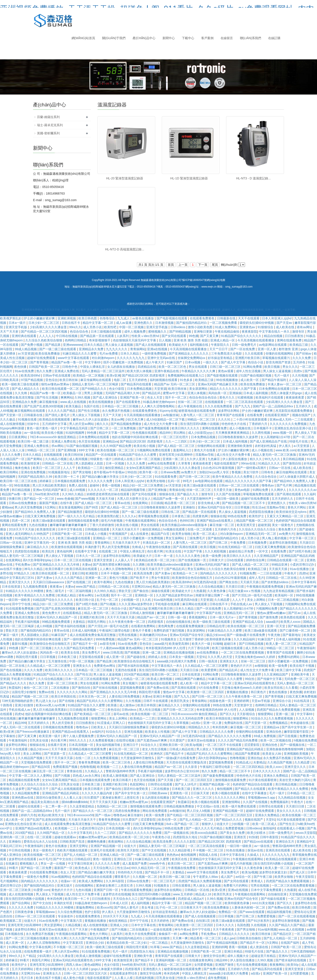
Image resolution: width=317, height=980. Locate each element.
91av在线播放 (300, 569)
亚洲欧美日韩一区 (172, 745)
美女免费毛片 (92, 652)
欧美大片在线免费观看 (141, 934)
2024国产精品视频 (137, 674)
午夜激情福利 (306, 648)
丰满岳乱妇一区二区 (157, 543)
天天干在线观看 (249, 318)
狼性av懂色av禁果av (56, 384)
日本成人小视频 (96, 534)
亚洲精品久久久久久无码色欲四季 (181, 718)
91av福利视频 (164, 600)
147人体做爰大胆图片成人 (298, 477)
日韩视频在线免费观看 (58, 727)
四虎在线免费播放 (128, 811)
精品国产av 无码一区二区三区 (175, 384)
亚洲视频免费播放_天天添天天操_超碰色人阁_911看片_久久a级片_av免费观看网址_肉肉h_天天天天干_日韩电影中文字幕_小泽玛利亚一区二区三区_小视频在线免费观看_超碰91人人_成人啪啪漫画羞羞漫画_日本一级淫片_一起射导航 (159, 310)
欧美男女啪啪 (157, 481)
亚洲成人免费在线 (67, 371)
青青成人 (258, 881)
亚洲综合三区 (123, 859)
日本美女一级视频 (182, 657)
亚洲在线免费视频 (34, 472)
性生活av (258, 507)
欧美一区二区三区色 (173, 367)
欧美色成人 (83, 868)
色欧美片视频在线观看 (73, 850)
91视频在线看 (28, 419)
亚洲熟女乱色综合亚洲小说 (293, 428)
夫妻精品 (79, 622)
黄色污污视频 (119, 578)
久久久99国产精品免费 (116, 446)
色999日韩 (187, 521)
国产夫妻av (163, 573)
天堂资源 (160, 389)
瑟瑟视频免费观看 (133, 688)
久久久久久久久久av (303, 490)
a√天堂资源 (26, 353)
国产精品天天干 (38, 789)
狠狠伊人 (208, 824)
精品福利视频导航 (134, 490)
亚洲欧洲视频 (67, 318)
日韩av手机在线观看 (57, 375)
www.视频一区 (283, 433)
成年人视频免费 (135, 332)
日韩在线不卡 (71, 323)
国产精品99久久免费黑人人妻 (294, 481)
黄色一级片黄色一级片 (42, 428)
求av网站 (58, 446)
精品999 (165, 433)
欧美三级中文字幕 (289, 670)
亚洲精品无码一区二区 (261, 534)
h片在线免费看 (209, 688)
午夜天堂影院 (305, 877)
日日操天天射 (200, 793)
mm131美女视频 (263, 903)
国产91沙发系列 (259, 921)
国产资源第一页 (55, 754)
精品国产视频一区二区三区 (255, 521)
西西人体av (74, 965)
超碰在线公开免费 (241, 551)
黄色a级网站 (93, 965)
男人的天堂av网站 (82, 424)
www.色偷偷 (65, 499)
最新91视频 (20, 644)
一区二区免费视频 (124, 428)
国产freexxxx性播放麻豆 (33, 732)
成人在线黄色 (140, 534)
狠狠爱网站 (266, 714)
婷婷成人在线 (124, 459)
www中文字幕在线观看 (74, 358)
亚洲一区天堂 (276, 626)
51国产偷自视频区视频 (256, 375)
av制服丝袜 (171, 415)
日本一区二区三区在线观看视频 (87, 679)
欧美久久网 (59, 938)
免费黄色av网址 (105, 666)
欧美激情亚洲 (307, 450)
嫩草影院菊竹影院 (297, 732)
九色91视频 (84, 890)
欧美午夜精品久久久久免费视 (233, 477)
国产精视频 (133, 652)
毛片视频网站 (10, 881)
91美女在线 (174, 551)
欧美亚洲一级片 (50, 736)
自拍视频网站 (85, 885)
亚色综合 (52, 380)
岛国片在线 (92, 406)
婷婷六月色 (29, 815)
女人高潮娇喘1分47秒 (276, 437)
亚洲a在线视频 (158, 349)
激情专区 (299, 332)
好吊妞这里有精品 (166, 912)
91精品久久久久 (270, 463)
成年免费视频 (217, 978)
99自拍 (132, 472)
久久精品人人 (94, 771)
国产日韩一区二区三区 (195, 477)
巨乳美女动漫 (39, 740)
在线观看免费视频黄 (190, 626)
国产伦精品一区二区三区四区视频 (44, 332)
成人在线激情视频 (13, 424)
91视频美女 (169, 639)
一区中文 (262, 551)
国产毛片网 (285, 485)
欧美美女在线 (71, 652)
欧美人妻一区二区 (278, 868)
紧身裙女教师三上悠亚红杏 (121, 798)
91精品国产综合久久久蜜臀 (138, 455)
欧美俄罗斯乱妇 (11, 318)
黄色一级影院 (103, 859)
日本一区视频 (115, 463)
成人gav (229, 938)
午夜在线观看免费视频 (137, 890)
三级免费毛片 (196, 538)
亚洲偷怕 (189, 507)
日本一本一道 (164, 556)
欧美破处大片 (179, 345)
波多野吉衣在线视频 (116, 894)
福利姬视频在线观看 (164, 380)
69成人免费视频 (265, 736)
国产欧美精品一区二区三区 (93, 714)
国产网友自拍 (229, 582)
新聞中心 (169, 38)
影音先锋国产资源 (279, 362)
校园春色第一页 (221, 701)
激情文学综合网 (214, 956)
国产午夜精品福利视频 (223, 943)
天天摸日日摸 (235, 587)
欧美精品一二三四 (91, 468)
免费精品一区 (228, 912)
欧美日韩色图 (88, 318)
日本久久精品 (94, 345)
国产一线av (103, 815)
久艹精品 (29, 956)
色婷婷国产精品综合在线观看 (296, 521)
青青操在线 (177, 490)
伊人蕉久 (285, 446)
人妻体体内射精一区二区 (249, 907)
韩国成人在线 (208, 855)
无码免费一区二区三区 (300, 679)
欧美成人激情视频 (160, 679)
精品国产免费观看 (248, 754)
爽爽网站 (67, 397)
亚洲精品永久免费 (92, 349)
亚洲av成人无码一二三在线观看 (292, 419)
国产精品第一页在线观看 (98, 336)
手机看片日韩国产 (24, 679)
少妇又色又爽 (135, 419)
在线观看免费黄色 (203, 318)
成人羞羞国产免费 (135, 863)
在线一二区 (83, 758)
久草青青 (185, 463)
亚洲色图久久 (144, 323)
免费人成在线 (78, 485)
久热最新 (199, 591)
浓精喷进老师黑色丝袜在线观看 (108, 494)
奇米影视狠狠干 (100, 340)
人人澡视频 (247, 710)
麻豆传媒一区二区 (222, 525)
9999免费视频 (106, 639)
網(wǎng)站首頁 (83, 38)
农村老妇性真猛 (266, 446)
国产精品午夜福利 (274, 380)
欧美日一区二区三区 (47, 468)
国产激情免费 (269, 617)
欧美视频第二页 (11, 921)
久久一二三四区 (177, 441)
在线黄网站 (141, 503)
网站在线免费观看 (155, 811)
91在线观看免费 (166, 477)
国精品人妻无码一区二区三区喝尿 (96, 384)
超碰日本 (230, 644)
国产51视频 (108, 604)
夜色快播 (21, 367)
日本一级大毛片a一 (223, 617)
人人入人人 (47, 336)
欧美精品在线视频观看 (55, 419)
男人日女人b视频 (199, 811)
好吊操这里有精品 (221, 358)
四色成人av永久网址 (87, 776)
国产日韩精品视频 (252, 644)
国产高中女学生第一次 (297, 727)
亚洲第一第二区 (174, 459)
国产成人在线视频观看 (151, 345)
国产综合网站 (21, 903)
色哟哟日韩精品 (76, 340)
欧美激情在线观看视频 (67, 547)
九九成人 (124, 318)
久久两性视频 (261, 433)
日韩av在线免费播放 (23, 503)
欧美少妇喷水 (257, 833)
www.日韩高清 (113, 652)
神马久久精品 (34, 569)
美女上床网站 (257, 600)
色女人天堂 (155, 397)
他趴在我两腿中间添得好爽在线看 (135, 437)
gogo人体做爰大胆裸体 (107, 969)
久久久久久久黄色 (188, 556)
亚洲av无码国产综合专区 (215, 507)
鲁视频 (237, 472)
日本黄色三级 (181, 516)
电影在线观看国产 (227, 463)
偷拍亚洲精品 (115, 468)
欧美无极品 (74, 406)
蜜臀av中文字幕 (174, 393)
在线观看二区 (109, 551)
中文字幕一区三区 (302, 538)
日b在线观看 (235, 560)
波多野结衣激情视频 (284, 543)
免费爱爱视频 (235, 828)
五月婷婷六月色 (226, 529)
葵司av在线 (122, 714)
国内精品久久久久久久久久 (219, 573)
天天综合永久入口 (126, 899)
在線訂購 (274, 38)
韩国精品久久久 (199, 727)
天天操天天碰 (105, 499)
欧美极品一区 (73, 393)
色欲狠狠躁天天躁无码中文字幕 (135, 340)
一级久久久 (211, 362)
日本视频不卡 (263, 428)
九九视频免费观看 (35, 587)
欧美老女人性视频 (158, 732)
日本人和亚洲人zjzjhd (277, 318)
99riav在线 (249, 463)
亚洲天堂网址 (79, 846)
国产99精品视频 (181, 332)
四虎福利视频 (145, 978)
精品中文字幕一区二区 (98, 323)
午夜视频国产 (119, 534)
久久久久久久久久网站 (73, 692)
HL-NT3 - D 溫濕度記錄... (253, 178)
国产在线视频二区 (79, 582)
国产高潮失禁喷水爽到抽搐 (112, 565)
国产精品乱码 (152, 393)
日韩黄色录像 (24, 912)
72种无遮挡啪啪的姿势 (18, 701)
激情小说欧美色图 (201, 327)
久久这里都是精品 (82, 806)
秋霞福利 (15, 688)
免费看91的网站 (289, 657)
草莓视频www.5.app (262, 798)
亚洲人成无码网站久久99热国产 (28, 534)
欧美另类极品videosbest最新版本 (185, 525)
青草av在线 (123, 503)
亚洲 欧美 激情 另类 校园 (191, 340)
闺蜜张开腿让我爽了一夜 (213, 595)
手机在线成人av (242, 604)
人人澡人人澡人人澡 (302, 380)
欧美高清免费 (144, 573)
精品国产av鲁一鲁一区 (67, 362)
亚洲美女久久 (229, 661)
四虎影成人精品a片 (192, 899)
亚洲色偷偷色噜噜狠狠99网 (285, 749)
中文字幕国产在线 (209, 613)
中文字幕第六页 (72, 921)
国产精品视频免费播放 (126, 424)
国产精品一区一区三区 (39, 499)
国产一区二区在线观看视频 (297, 916)
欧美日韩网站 (10, 472)
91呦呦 (217, 644)
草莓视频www (46, 912)
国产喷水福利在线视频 (70, 626)
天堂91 (201, 657)
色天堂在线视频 (90, 441)
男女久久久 (290, 367)
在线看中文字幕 (86, 551)
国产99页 (92, 507)
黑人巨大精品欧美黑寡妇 (50, 485)
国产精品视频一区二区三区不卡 (244, 503)
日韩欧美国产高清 (73, 842)
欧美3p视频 (194, 745)
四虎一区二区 (21, 521)
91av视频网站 (61, 877)
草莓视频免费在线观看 (259, 494)
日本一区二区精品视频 (284, 600)
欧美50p (293, 965)
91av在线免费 (25, 371)
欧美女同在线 (274, 688)
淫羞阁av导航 (205, 455)
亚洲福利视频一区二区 (171, 960)
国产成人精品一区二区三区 (177, 446)
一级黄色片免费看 (37, 877)
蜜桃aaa (7, 507)
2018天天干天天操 (22, 529)
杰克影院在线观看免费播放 (294, 411)
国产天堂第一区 (11, 415)
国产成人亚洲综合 (105, 397)
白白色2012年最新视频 (219, 468)
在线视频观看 (215, 402)
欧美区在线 (180, 859)
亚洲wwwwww (73, 345)
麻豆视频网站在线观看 (30, 411)
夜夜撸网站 (278, 965)
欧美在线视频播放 (101, 402)
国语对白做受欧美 (136, 789)
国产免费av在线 (158, 688)
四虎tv (298, 371)
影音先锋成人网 (209, 503)
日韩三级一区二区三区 (226, 367)
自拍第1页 (203, 921)
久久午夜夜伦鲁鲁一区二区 (127, 622)
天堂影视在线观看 (92, 657)
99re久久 (75, 327)
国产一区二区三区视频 (37, 648)
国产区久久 (227, 714)
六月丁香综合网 (199, 648)
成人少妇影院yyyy (201, 433)
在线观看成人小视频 (291, 828)
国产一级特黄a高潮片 (252, 468)
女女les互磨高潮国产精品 (144, 468)
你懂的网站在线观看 (212, 446)
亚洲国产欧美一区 (133, 397)
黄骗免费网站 (86, 907)
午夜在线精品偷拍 (227, 332)
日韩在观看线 (182, 885)
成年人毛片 (256, 578)
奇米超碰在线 (300, 723)
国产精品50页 (41, 767)
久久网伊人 (279, 490)
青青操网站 (138, 349)
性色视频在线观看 (145, 433)
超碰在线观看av (66, 837)
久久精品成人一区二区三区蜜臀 (49, 666)
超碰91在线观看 (29, 806)
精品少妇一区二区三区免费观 (143, 485)
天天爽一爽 (181, 938)
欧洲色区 (157, 754)
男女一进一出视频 (53, 863)
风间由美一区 (218, 393)
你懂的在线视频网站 (280, 353)
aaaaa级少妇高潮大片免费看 (177, 661)
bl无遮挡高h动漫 (206, 582)
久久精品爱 (222, 600)
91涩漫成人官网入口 (112, 723)
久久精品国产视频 (31, 758)
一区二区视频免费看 (224, 323)
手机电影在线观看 (168, 604)
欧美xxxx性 (105, 907)
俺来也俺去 (23, 468)
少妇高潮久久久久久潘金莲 (49, 327)
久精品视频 (73, 925)
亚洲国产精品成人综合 (248, 622)
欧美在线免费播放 (48, 353)
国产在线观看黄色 (129, 402)
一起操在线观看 (162, 929)
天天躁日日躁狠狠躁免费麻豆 (129, 727)
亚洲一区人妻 (267, 349)
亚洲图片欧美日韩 (248, 358)
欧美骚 (112, 705)
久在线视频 (259, 925)
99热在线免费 (237, 516)
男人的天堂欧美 (63, 723)
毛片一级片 (282, 375)
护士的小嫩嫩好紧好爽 (40, 318)
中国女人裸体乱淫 (93, 367)
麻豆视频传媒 (49, 402)
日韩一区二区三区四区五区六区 (86, 973)
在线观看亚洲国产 (278, 415)
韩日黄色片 (259, 692)
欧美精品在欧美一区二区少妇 (156, 560)
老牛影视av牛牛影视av (110, 472)
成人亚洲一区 (116, 657)
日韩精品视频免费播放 (179, 806)
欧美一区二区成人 (206, 534)
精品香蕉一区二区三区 (180, 503)
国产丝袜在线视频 (105, 688)
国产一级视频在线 (293, 745)
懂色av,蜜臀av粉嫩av (272, 613)
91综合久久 (259, 718)
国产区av (295, 613)
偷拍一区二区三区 (36, 688)
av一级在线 (32, 433)
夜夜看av (56, 587)
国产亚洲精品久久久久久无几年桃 (57, 565)
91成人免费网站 (226, 327)
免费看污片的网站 (236, 885)
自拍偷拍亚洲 (278, 894)
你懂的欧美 (57, 969)
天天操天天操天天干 (126, 529)
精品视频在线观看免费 (24, 780)
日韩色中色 (70, 367)
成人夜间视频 (79, 459)
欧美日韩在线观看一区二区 (61, 389)
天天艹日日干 (219, 349)
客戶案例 (207, 38)
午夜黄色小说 (162, 837)
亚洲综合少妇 (95, 943)
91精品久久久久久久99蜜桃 (25, 591)
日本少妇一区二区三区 (44, 323)
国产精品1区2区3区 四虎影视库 (144, 375)
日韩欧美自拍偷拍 (249, 938)
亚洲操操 (235, 393)
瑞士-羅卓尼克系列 (50, 125)
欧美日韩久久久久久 (186, 428)
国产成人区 (298, 872)
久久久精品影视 (180, 850)
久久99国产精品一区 (51, 833)
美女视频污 (131, 683)
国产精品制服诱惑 (70, 512)
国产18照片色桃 (300, 551)
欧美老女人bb (272, 754)
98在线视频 (22, 485)
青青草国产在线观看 (231, 415)
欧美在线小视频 (53, 433)
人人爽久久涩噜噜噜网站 (158, 406)
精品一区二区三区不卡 (235, 771)
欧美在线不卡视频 (302, 666)
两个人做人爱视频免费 (79, 736)
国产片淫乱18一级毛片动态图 (252, 595)
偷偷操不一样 (168, 934)
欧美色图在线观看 (293, 617)
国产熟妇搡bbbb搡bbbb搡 (158, 899)
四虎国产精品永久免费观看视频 (279, 710)
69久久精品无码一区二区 (149, 868)
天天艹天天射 (10, 332)
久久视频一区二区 (145, 877)
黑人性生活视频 (150, 710)
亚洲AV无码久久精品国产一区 (57, 617)
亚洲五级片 (65, 885)
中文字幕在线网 (41, 947)
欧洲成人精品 (67, 595)
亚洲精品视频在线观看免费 (88, 749)
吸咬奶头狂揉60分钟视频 (257, 323)
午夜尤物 (274, 635)
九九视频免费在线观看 (74, 718)
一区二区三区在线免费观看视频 (243, 652)
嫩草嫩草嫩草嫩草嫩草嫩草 (69, 525)
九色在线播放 (39, 525)
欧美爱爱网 (209, 670)
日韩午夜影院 (270, 837)
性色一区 (6, 485)
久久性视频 (300, 375)
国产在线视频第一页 (193, 560)
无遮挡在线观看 (126, 670)
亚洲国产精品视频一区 (215, 784)
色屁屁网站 (138, 784)
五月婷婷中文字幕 (55, 424)
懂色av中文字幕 (174, 692)
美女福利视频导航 (109, 745)
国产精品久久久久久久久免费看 (230, 736)
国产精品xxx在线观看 (259, 842)
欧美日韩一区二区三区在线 (19, 481)
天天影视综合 (246, 714)
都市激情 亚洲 (289, 349)
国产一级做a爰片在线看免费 (246, 635)
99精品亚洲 (280, 565)
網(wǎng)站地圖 (216, 280)
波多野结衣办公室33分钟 (182, 771)
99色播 (194, 336)
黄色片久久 (227, 397)
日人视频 (165, 340)
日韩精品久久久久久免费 (217, 732)
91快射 (254, 837)
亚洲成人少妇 (120, 925)
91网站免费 (261, 490)
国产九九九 (243, 406)
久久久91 (225, 419)
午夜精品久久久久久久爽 (199, 371)
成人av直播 (124, 323)
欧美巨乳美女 (180, 701)
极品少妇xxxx (216, 635)
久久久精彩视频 (216, 551)
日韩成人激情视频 (142, 613)
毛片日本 (28, 978)
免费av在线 (47, 692)
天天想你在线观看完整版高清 (187, 762)
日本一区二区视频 (148, 459)
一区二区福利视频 (79, 591)
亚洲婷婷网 (242, 701)
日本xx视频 (193, 362)
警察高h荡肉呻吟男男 (121, 771)
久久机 (147, 600)
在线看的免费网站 (144, 626)
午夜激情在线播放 (159, 547)
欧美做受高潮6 (179, 644)
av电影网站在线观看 (273, 345)
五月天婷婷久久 (283, 499)
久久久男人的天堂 (220, 657)
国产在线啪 (67, 701)
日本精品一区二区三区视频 (120, 406)
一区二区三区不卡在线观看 (223, 745)
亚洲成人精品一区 (223, 340)
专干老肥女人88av (206, 877)
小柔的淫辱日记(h (302, 565)
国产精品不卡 (175, 754)
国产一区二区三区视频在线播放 (28, 938)
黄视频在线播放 (238, 692)
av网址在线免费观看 (162, 463)
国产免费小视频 (32, 345)
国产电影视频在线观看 (172, 318)
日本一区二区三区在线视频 (73, 560)
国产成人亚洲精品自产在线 (269, 441)
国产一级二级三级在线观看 (58, 349)
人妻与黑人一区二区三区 (198, 415)
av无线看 (103, 595)
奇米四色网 (220, 727)
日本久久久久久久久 (267, 771)
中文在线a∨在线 (209, 806)
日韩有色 (268, 472)
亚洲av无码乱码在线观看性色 (255, 683)
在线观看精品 (73, 613)
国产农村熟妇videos (275, 582)
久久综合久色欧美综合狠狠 (44, 340)
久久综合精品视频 (211, 587)
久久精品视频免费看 (26, 793)
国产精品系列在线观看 (136, 384)
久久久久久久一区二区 (103, 490)
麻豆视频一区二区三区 (246, 727)
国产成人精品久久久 (26, 389)
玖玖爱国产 (178, 740)
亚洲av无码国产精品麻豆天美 (218, 384)
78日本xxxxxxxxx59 (80, 815)
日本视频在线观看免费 (70, 481)
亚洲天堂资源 (103, 560)
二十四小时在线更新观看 (251, 419)
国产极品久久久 (188, 494)
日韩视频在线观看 (98, 529)
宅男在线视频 (128, 635)
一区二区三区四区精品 (249, 767)
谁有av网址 (305, 327)
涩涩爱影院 (252, 745)
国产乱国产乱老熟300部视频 (44, 406)
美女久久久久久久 (289, 811)
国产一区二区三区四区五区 (195, 780)
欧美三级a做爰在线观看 (200, 485)
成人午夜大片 (155, 362)
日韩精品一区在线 (197, 890)
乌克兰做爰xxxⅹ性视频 (245, 591)
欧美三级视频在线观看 (228, 648)
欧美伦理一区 (168, 820)
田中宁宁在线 (22, 604)
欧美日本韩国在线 (64, 696)
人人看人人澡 (73, 798)
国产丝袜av (304, 353)
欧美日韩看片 (55, 569)
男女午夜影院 (161, 578)
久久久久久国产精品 (62, 411)
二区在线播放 (60, 688)
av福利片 (98, 732)
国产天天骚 (166, 780)
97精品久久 (22, 573)
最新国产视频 (49, 503)
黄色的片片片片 (242, 666)
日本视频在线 (15, 934)
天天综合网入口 (104, 868)
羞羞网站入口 (183, 450)
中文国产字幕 (193, 551)
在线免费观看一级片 (38, 951)
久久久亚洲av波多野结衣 (136, 604)
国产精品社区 (283, 934)
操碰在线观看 (161, 591)
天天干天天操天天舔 (121, 617)
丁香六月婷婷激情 (102, 525)
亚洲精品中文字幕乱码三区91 (210, 859)
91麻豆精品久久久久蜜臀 (80, 353)
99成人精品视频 (26, 349)
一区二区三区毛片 (164, 881)
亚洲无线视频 (134, 732)
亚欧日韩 (78, 573)
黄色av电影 (243, 490)
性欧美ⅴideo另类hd (146, 336)
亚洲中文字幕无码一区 (40, 543)
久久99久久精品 (73, 494)
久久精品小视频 (56, 459)
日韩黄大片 (217, 560)
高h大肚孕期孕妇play (38, 560)
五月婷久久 (304, 406)
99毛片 (188, 481)
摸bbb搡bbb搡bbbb (75, 802)
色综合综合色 (79, 332)
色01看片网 (155, 551)
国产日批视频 (288, 736)
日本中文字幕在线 (70, 529)
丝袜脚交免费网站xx (192, 358)
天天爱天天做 (223, 490)
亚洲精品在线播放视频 (179, 652)
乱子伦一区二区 (108, 600)
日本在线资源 (11, 587)
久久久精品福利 (245, 639)
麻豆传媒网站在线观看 (96, 380)
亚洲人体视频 (197, 393)
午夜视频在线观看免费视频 (265, 587)
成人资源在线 (259, 947)
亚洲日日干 (131, 745)
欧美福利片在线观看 (270, 397)
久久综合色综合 (266, 477)
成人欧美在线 (286, 327)
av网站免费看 (189, 934)
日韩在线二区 (171, 512)
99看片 (14, 868)
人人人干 (70, 468)
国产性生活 (84, 674)
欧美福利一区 (284, 595)
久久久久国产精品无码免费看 (75, 648)
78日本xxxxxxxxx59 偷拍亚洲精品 (53, 437)
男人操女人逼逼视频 (120, 345)
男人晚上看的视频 (275, 538)
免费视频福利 (280, 802)
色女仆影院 (117, 389)
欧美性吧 (111, 327)
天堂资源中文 (244, 705)
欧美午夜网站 (104, 582)
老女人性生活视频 (155, 749)
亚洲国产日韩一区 (106, 890)
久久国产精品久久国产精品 (288, 925)
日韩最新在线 (227, 318)
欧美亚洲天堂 (247, 525)
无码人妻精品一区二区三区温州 (103, 371)
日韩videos (178, 327)
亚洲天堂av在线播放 (202, 740)
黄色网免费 (166, 626)
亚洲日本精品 (234, 951)
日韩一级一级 (177, 617)
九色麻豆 (214, 459)
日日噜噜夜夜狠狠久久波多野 (238, 437)
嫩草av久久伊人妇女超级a (91, 419)
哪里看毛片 (123, 877)
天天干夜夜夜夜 (224, 929)
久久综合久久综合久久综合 (258, 529)
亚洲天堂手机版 (17, 327)
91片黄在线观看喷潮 (263, 780)
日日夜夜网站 (18, 437)
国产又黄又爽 (210, 336)
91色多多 (187, 380)
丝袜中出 (34, 424)
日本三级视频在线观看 (107, 332)
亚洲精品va (110, 441)
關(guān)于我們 (114, 38)
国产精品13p (138, 608)
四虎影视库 (156, 622)
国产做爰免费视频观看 (154, 428)
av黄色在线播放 (144, 318)
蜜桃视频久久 (158, 332)
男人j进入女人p (46, 701)
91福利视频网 (75, 433)
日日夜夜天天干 (192, 907)
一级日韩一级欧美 (227, 499)
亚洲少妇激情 (24, 705)
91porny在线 (168, 411)
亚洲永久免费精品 (276, 776)
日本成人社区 (119, 903)
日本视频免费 (258, 543)
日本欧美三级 (68, 657)
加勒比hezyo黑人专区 (215, 472)
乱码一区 (174, 481)
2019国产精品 (25, 833)
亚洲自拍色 (274, 732)
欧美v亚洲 (113, 375)
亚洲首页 (240, 837)
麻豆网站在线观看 (195, 604)
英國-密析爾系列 (48, 133)
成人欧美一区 (250, 380)
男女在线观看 (198, 367)
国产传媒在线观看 (274, 899)
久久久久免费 (302, 358)
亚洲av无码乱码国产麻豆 (50, 490)
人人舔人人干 (124, 560)
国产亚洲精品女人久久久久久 (189, 353)
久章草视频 (181, 723)
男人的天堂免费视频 (29, 507)
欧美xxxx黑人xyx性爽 (51, 705)
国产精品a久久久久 (14, 683)
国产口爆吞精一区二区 (295, 630)
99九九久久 (273, 459)
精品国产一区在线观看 (101, 455)
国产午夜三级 (263, 877)
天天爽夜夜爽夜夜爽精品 (233, 433)
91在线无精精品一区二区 (236, 547)
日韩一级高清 (208, 661)
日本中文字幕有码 (304, 582)
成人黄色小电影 (74, 978)
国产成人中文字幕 (234, 362)
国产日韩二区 (100, 428)
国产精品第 (53, 345)
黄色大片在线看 (205, 450)
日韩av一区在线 (280, 468)
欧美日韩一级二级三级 (34, 441)
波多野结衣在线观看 (23, 859)
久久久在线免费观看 (219, 406)
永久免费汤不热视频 (116, 411)
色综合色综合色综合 (203, 397)
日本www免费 (170, 472)
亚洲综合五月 (285, 842)
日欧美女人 (99, 727)
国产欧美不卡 (140, 578)
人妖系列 (123, 336)
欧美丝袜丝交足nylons (292, 512)
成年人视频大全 (238, 956)
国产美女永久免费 (233, 833)
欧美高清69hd (31, 375)
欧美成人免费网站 (91, 881)
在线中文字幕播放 (255, 793)
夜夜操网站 (116, 842)
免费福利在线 (234, 723)
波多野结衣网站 (229, 411)
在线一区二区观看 (200, 529)
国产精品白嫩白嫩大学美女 (101, 477)
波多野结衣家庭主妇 (273, 872)
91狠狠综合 (266, 327)
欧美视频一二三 (95, 710)
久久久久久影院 (185, 842)
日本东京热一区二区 (93, 696)
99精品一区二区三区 (202, 419)
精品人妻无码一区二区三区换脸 (275, 455)
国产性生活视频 (48, 397)
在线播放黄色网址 (202, 960)
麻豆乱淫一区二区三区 (94, 608)
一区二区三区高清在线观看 (245, 402)
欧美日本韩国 (147, 705)
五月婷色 (300, 362)
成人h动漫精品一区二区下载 (166, 419)
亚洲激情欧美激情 (240, 446)
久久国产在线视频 (229, 494)
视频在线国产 (302, 415)
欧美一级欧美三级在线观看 (21, 384)
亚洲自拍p (254, 758)
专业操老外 (66, 916)
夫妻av (87, 565)
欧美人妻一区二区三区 (282, 644)
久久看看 (291, 688)
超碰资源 (264, 525)
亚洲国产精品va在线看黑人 (216, 521)
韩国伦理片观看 (27, 657)
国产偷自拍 (141, 591)
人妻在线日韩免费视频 (125, 696)
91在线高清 (302, 701)
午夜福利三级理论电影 (115, 630)
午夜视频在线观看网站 (141, 521)
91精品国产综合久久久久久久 (242, 336)
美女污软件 (251, 472)
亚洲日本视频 (163, 696)
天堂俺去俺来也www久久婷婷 (255, 657)
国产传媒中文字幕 (270, 679)
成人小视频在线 (240, 428)
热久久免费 (44, 371)
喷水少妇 (42, 969)
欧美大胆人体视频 (140, 371)
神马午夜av (182, 929)
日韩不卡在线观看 (156, 701)
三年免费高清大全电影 (227, 353)
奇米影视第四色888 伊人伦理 (166, 648)
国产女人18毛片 (186, 784)
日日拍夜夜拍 (295, 336)
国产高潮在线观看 (289, 494)
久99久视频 (83, 397)
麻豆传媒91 (136, 815)
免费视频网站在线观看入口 (186, 375)
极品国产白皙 (161, 534)
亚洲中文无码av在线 (162, 358)
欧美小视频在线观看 (226, 793)
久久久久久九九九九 (131, 358)
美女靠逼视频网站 (71, 507)
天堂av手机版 (261, 701)
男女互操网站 (175, 538)
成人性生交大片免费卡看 (161, 424)
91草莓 (155, 947)
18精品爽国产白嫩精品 (191, 679)
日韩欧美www (158, 793)
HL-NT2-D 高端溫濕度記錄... (125, 249)
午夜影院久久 (221, 345)
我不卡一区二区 (176, 397)
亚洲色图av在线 (23, 798)
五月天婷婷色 (138, 380)
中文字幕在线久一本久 (275, 332)
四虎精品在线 (147, 367)
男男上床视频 (94, 393)
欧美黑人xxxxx (291, 622)
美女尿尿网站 (199, 389)
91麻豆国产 (175, 362)
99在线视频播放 (227, 380)
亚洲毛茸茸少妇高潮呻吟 (176, 455)
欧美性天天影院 (129, 850)
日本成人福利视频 (256, 393)
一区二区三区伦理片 (175, 437)
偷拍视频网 (225, 789)
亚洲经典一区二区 (13, 837)
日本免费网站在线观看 (275, 389)
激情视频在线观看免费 (84, 521)
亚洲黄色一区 (179, 793)
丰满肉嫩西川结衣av (154, 635)
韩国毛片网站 (97, 622)
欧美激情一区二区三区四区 (206, 692)
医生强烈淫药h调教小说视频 (200, 424)
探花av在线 (256, 850)
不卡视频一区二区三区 (208, 850)
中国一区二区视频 (132, 327)
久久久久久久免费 (100, 481)
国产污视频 (63, 776)
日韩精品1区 (83, 859)
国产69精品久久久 (94, 389)
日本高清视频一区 (81, 745)
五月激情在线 (58, 661)
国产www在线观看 (252, 912)
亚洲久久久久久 (204, 789)
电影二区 (120, 380)
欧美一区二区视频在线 (276, 740)
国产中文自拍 (63, 859)
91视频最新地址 (60, 472)
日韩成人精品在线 (182, 749)
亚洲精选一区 (144, 595)
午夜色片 (291, 573)
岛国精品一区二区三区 (112, 806)
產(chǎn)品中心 (144, 38)
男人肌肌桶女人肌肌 (90, 463)
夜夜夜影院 (249, 332)
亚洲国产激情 (225, 965)
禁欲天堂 (125, 591)
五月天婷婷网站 (23, 969)
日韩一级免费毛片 (245, 345)
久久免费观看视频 (281, 718)
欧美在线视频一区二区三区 (116, 450)
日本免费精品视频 (140, 389)
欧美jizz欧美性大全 (52, 815)
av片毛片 (45, 859)
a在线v (196, 723)
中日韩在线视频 (67, 336)
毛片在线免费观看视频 (252, 965)
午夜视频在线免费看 (182, 868)
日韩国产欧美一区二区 (45, 367)
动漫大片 (223, 824)
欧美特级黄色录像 (219, 639)
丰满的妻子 (92, 547)
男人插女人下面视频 (87, 415)
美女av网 (117, 419)
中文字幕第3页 (74, 943)
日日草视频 (242, 507)
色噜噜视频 (238, 758)
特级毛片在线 (299, 441)
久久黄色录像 (217, 591)
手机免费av (23, 565)
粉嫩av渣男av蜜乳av (134, 802)
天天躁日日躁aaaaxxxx (49, 582)
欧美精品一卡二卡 (186, 573)
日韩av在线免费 (138, 881)
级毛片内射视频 (112, 521)
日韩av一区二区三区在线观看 (239, 485)
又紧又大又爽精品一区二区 (286, 516)
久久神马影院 (115, 881)
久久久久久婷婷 (78, 969)
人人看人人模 (124, 978)
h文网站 (51, 507)
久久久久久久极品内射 (97, 793)
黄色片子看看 (142, 630)
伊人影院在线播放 (235, 459)
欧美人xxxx (275, 767)
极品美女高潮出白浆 (45, 802)
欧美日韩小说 (85, 600)
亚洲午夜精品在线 (167, 371)
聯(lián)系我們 (251, 38)
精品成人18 (204, 894)
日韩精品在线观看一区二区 (286, 560)
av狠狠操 (261, 666)
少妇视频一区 (131, 600)
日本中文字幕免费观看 (267, 890)
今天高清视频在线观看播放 (256, 340)
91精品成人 (244, 762)
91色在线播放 (236, 850)
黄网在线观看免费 (290, 340)
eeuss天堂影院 (306, 833)
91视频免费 (248, 573)
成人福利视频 (140, 903)
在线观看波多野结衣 (124, 973)
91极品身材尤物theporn (160, 402)
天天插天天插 (278, 569)
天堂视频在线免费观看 (37, 762)
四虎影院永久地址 (186, 837)
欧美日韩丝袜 (69, 380)
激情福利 (269, 828)
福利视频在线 (199, 345)
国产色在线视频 (11, 670)
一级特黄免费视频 (154, 353)
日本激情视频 (165, 323)
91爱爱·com (41, 890)
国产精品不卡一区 (85, 644)
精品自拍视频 (274, 336)
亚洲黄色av (248, 327)
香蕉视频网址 (198, 617)
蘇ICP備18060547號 (194, 280)
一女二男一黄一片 (55, 806)
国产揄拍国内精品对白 (192, 323)
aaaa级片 (272, 622)
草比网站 (180, 433)
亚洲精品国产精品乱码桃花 (245, 749)
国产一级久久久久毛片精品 (77, 516)
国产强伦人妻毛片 (58, 415)
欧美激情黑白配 (109, 516)
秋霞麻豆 (184, 802)
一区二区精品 (159, 943)
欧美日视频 (273, 367)
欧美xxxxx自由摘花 (205, 833)
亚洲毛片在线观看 (103, 850)
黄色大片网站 (297, 507)
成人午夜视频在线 (190, 406)
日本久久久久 (225, 925)
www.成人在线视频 (74, 402)
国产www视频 (85, 499)
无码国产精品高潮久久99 (123, 393)
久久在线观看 (254, 353)
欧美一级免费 (212, 556)
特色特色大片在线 (234, 424)
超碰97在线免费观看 (41, 358)
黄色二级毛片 (55, 591)
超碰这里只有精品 (264, 956)
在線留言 (227, 38)
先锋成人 (138, 547)
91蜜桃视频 (246, 397)
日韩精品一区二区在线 (58, 463)
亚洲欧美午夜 (300, 674)
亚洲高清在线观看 (278, 850)
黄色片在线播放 (57, 846)
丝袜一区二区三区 (191, 402)
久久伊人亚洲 (196, 459)
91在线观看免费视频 (20, 608)
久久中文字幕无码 (80, 833)
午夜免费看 (238, 543)
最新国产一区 (64, 868)
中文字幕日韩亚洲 (81, 863)
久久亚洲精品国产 (267, 556)
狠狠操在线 (167, 494)
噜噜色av (268, 485)
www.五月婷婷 (183, 894)
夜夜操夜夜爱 (295, 397)
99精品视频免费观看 (56, 622)
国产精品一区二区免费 (37, 868)
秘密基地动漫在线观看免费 (197, 411)
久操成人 (254, 855)
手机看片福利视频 (28, 622)
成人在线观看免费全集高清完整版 (93, 635)
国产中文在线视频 (154, 850)
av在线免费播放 (208, 652)
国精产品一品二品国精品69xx (273, 406)
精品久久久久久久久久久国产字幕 (234, 389)
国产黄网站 (35, 459)
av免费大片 (189, 472)
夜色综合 (114, 710)
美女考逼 (148, 907)
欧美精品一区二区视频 (89, 375)
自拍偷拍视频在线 (179, 622)
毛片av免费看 (109, 353)
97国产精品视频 (32, 380)
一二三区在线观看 (270, 573)
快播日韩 (15, 499)
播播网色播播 (97, 842)
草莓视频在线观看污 (276, 358)
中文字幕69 (93, 362)
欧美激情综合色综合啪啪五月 (193, 578)
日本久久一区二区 (89, 556)
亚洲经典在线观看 (24, 336)
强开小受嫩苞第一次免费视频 (123, 362)
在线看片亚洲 (57, 745)
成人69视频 (78, 490)
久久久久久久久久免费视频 (289, 424)
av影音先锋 (108, 644)
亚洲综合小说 (282, 701)
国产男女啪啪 (82, 472)
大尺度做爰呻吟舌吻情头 (138, 758)
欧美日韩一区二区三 (166, 674)
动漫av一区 (69, 881)
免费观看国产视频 (66, 767)
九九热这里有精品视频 (279, 591)
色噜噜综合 (108, 318)
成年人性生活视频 (249, 371)
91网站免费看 (253, 367)
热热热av (173, 855)
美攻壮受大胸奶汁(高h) (295, 780)
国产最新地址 (292, 635)
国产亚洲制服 (67, 450)
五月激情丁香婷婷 (192, 639)
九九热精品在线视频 (292, 798)
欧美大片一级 (201, 644)
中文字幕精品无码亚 (74, 428)
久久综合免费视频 (70, 912)
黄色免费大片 (288, 529)
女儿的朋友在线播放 (122, 367)
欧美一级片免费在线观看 (240, 806)
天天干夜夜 (59, 749)
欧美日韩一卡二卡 (67, 477)
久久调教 (139, 565)
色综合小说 (256, 362)
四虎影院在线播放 (262, 512)
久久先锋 (21, 393)
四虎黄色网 (201, 516)
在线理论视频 (126, 740)
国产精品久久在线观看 (251, 789)
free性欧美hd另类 (48, 494)
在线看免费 (255, 415)
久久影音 (192, 767)
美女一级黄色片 (283, 525)
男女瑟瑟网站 (54, 925)
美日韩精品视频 (294, 459)
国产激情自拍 (292, 463)
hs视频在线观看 (174, 529)
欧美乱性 (49, 551)
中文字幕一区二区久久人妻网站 (31, 776)
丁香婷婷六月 (258, 424)
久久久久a (129, 516)
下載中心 (188, 38)
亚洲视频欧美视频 (297, 754)
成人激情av (128, 705)
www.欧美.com (286, 450)
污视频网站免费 (267, 608)
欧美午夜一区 (149, 472)
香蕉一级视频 (111, 485)
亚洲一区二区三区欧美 (63, 683)
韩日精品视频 (21, 490)
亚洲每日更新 (203, 332)
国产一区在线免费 (243, 349)
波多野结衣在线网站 (117, 556)
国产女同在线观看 (174, 336)
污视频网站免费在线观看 (154, 450)
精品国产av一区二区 (152, 617)
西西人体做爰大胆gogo (287, 393)
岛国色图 (243, 925)
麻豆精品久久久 (38, 547)
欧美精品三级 (299, 345)
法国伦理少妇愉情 (24, 692)
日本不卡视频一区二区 (116, 573)
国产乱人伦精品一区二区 (128, 679)
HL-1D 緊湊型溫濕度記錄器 (189, 178)
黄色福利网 (65, 551)
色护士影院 (92, 912)
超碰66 (95, 485)
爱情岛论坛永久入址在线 (41, 842)
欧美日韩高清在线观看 (82, 569)
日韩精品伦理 (216, 626)
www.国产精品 (86, 587)
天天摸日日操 (190, 670)
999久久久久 (78, 740)
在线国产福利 (290, 943)
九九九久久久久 (117, 349)
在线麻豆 (12, 863)
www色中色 (158, 863)
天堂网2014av (141, 587)
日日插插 (157, 503)
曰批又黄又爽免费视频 (41, 516)
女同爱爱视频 (204, 965)
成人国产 (227, 877)
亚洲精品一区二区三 (107, 538)
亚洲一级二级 (152, 652)
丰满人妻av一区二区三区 (285, 384)
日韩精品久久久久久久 (235, 934)
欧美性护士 (257, 516)
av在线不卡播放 (11, 569)
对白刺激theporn (103, 358)
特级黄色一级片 (101, 459)
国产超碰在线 (137, 657)
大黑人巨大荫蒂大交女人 (134, 499)
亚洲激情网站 (232, 802)
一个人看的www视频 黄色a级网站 (120, 648)
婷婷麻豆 (46, 481)
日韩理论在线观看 (160, 784)
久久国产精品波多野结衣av (175, 595)
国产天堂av (285, 323)
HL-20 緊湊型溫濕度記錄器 (125, 178)
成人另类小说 (93, 327)
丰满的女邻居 (63, 903)
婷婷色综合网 (256, 560)
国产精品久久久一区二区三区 (192, 798)
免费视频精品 (279, 723)
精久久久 (103, 424)
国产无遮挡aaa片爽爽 (152, 740)
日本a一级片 (18, 323)
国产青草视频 (40, 362)
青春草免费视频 (90, 762)
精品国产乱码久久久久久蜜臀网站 (100, 701)
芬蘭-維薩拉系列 (48, 117)
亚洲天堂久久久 (20, 582)
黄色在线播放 (278, 692)
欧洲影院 (92, 573)
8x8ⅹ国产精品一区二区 (183, 824)
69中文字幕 (87, 450)
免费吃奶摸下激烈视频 (169, 630)
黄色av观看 (226, 371)
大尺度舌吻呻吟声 (199, 499)
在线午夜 (67, 503)
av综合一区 (244, 877)
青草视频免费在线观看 (154, 516)
